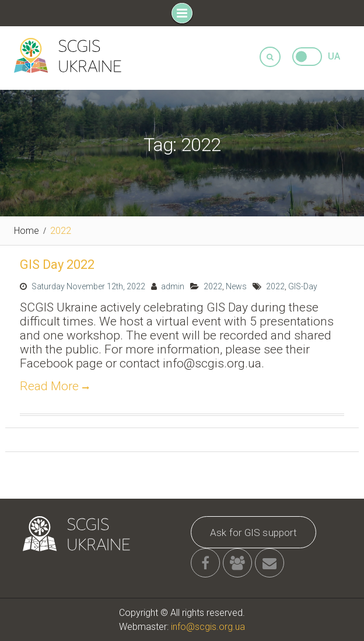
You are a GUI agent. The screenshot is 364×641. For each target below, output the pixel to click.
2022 (213, 286)
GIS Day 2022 (57, 265)
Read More (49, 386)
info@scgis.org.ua (208, 627)
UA (334, 56)
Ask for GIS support (253, 533)
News (236, 286)
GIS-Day (303, 286)
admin (173, 286)
